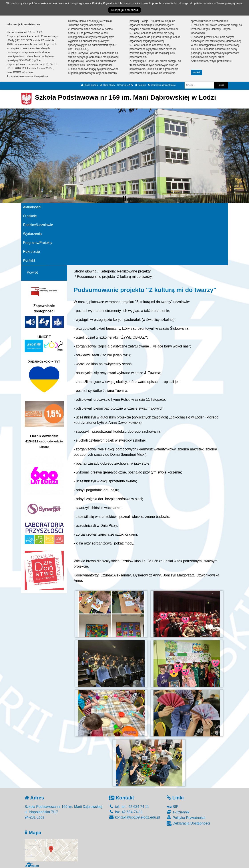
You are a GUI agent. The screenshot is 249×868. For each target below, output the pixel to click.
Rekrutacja (32, 252)
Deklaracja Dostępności (188, 824)
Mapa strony (108, 85)
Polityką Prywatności (105, 3)
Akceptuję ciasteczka (124, 10)
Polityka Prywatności (186, 818)
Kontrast (141, 85)
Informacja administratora (162, 85)
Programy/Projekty (38, 243)
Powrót (32, 272)
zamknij (197, 72)
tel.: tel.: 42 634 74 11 (129, 807)
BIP (172, 807)
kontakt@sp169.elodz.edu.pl (134, 817)
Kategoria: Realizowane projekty (125, 271)
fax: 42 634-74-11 (126, 812)
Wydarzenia (32, 234)
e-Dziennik (178, 812)
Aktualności (32, 207)
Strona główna (89, 85)
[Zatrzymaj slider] (125, 198)
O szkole (30, 216)
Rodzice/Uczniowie (38, 225)
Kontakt (29, 260)
